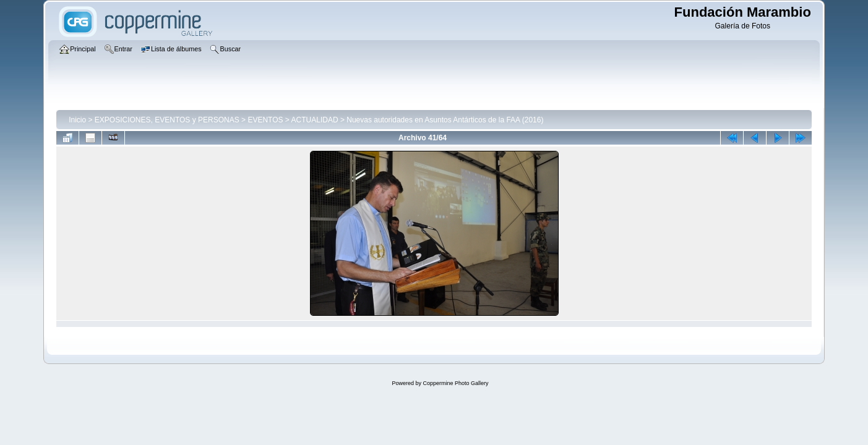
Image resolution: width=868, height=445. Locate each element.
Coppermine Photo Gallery (455, 383)
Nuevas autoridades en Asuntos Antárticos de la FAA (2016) (445, 120)
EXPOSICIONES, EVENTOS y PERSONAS (167, 120)
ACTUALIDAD (315, 120)
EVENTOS (265, 120)
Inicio (77, 120)
